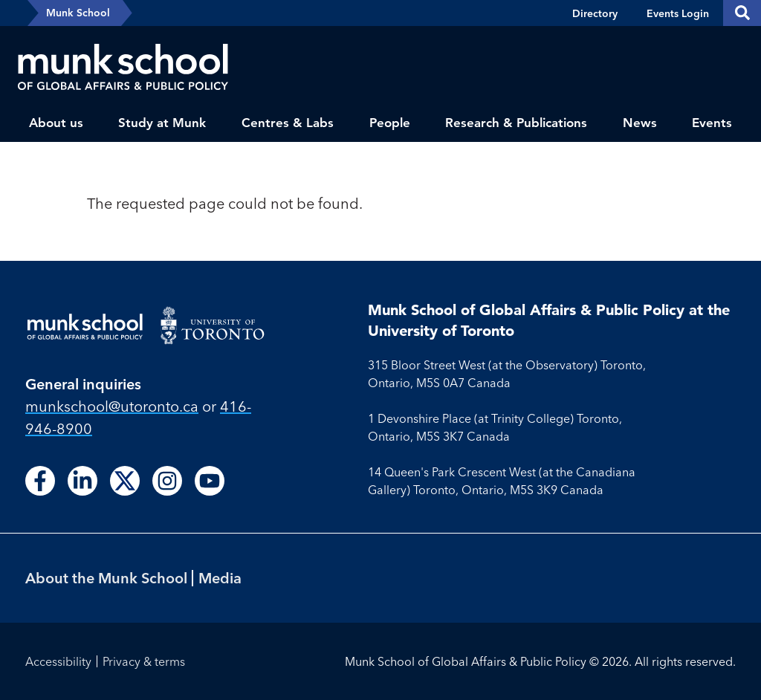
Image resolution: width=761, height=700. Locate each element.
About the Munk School (106, 578)
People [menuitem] (390, 123)
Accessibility (58, 661)
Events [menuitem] (712, 123)
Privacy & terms (144, 661)
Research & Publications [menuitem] (516, 123)
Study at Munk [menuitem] (162, 123)
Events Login (678, 13)
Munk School (78, 13)
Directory (595, 13)
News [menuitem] (640, 123)
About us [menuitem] (56, 123)
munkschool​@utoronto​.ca (112, 406)
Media (220, 578)
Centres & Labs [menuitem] (288, 123)
